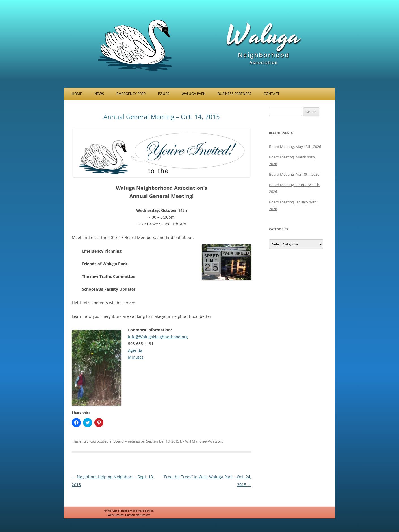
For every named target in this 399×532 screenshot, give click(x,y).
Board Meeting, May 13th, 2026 (295, 147)
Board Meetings (127, 441)
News (99, 94)
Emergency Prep (131, 94)
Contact (272, 94)
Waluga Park (193, 94)
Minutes (136, 357)
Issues (164, 94)
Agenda (135, 350)
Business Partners (234, 94)
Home (77, 94)
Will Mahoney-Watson (204, 441)
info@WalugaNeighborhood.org (158, 337)
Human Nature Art (138, 515)
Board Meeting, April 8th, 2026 (294, 174)
